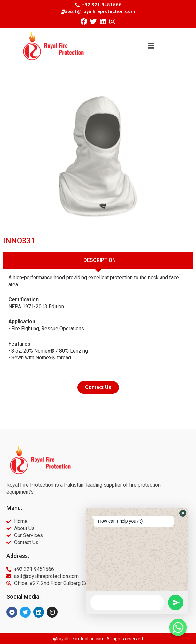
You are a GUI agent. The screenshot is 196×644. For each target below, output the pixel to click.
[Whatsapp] (178, 627)
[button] (151, 46)
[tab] (98, 260)
